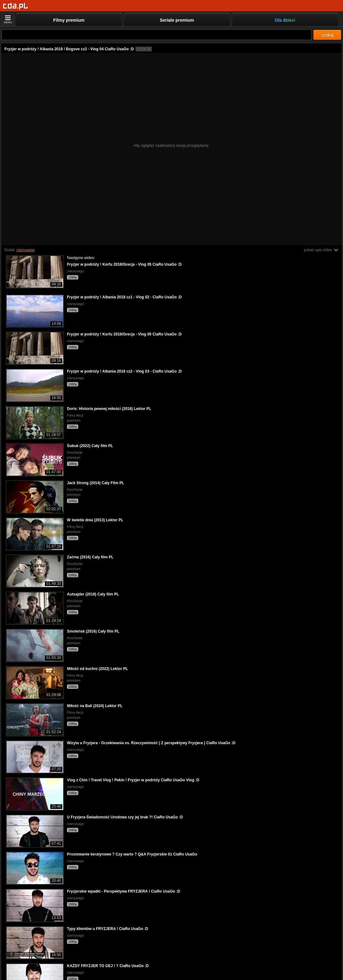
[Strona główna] (16, 6)
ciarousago (26, 250)
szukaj (327, 35)
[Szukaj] (157, 35)
